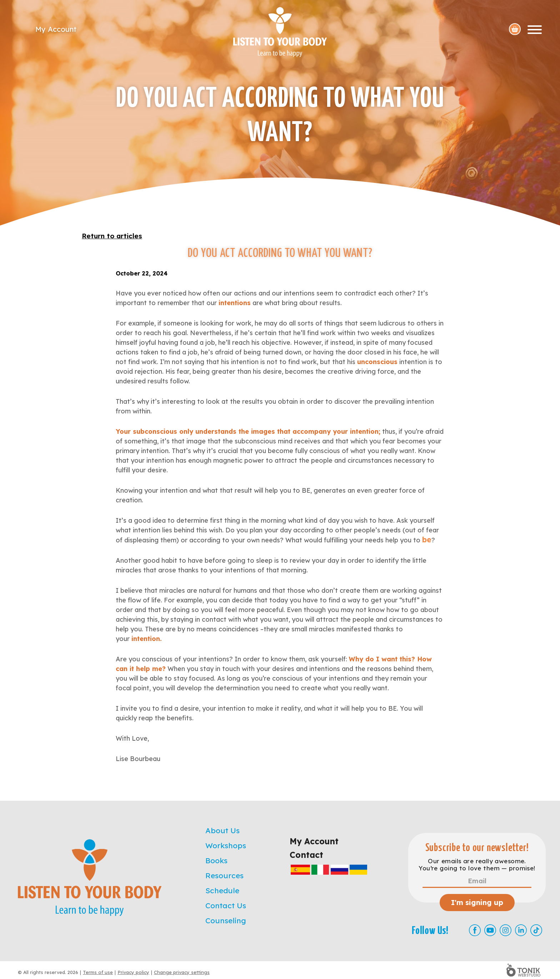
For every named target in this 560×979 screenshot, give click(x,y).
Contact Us (226, 905)
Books (216, 860)
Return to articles (112, 236)
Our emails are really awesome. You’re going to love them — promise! (477, 865)
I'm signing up (477, 902)
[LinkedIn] (521, 930)
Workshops (226, 845)
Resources (224, 875)
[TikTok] (536, 930)
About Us (222, 830)
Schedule (222, 890)
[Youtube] (490, 930)
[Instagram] (506, 930)
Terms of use (98, 972)
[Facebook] (475, 930)
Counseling (226, 920)
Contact (306, 855)
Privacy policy (133, 972)
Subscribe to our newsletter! (477, 848)
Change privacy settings (182, 972)
